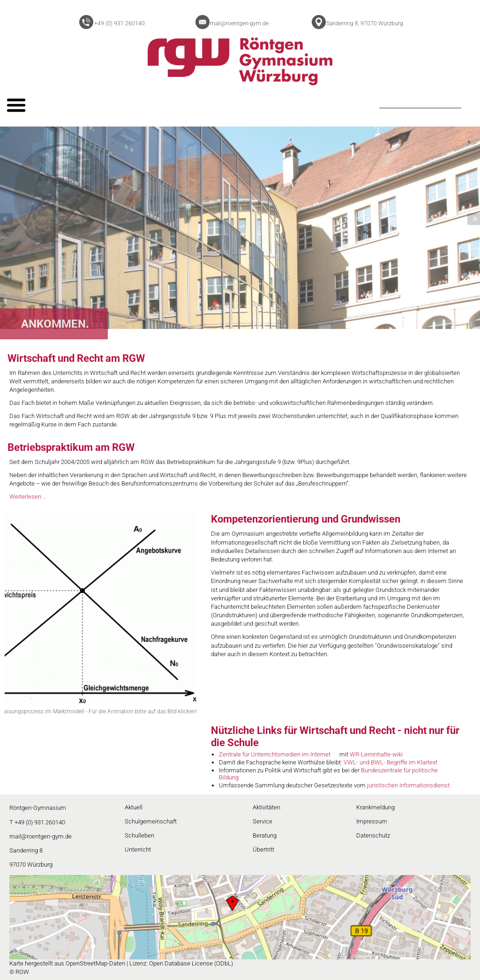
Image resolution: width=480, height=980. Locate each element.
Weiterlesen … (28, 497)
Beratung (265, 835)
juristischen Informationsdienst (408, 785)
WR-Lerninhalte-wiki (376, 754)
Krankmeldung (375, 807)
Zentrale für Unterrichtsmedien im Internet (275, 754)
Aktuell (134, 807)
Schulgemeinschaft (151, 821)
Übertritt (263, 849)
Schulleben (139, 835)
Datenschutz (373, 835)
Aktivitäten (266, 807)
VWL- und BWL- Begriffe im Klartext (390, 762)
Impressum (372, 821)
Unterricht (138, 849)
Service (262, 821)
